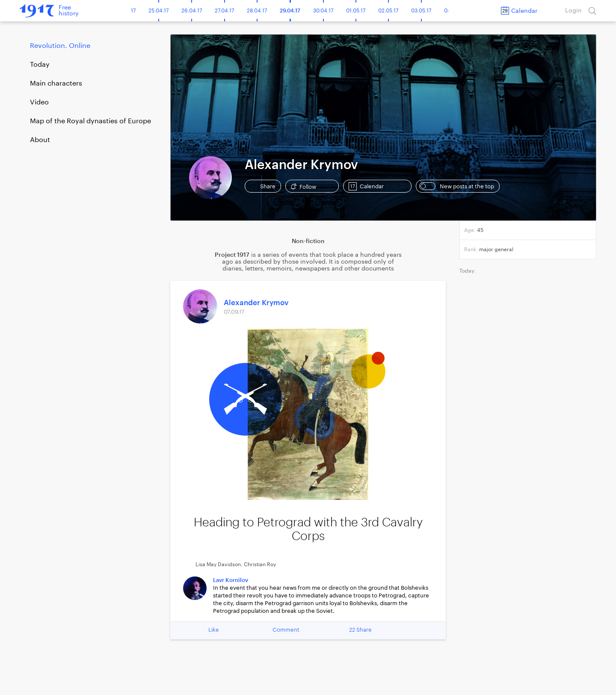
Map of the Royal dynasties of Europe (90, 121)
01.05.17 (356, 11)
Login (573, 11)
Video (39, 102)
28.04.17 (257, 11)
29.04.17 (290, 11)
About (40, 140)
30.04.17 (323, 11)
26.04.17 (192, 11)
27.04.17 (224, 11)
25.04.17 (158, 11)
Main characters (56, 83)
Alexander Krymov (256, 303)
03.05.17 (421, 11)
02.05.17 (388, 11)
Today (40, 65)
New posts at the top (457, 186)
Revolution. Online (60, 46)
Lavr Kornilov (231, 580)
